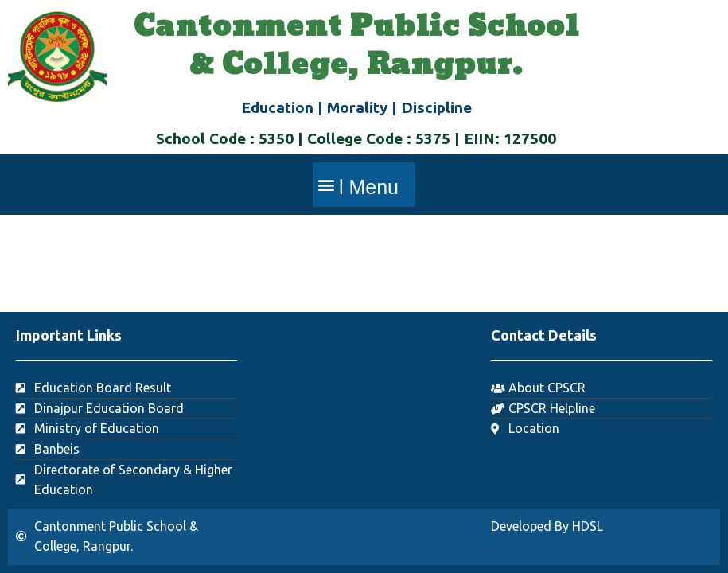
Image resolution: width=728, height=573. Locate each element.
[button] (364, 185)
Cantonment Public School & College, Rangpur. (356, 46)
